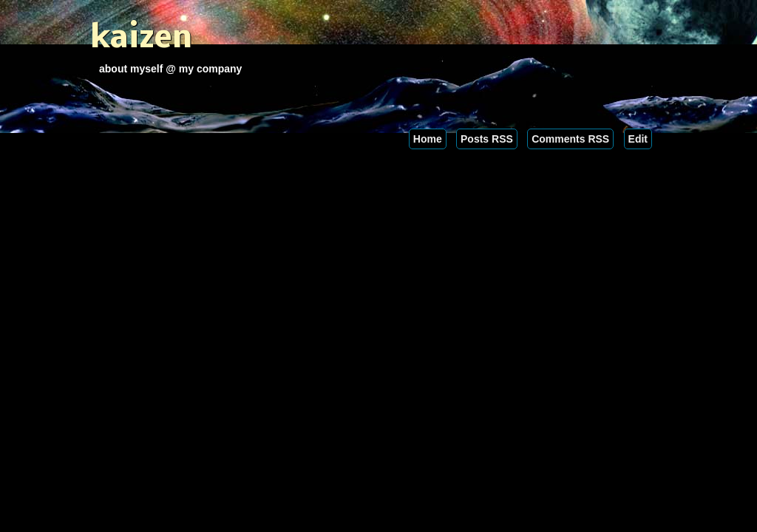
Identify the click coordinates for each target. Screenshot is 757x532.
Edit (638, 139)
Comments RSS (570, 139)
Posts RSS (487, 139)
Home (428, 139)
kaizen (141, 39)
